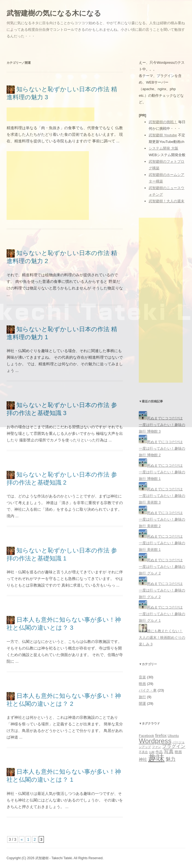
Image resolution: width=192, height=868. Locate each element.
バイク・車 (148, 690)
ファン (156, 747)
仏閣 (152, 752)
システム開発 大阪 (163, 148)
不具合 (143, 752)
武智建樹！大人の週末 (166, 201)
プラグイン (174, 746)
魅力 (171, 759)
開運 (142, 703)
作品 (159, 752)
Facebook (146, 736)
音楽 (142, 677)
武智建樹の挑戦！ (163, 122)
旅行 (142, 697)
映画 (142, 684)
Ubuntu (173, 736)
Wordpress (155, 741)
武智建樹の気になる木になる (54, 13)
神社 (143, 759)
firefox (161, 735)
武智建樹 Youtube (163, 135)
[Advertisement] (50, 114)
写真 (169, 751)
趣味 (156, 758)
